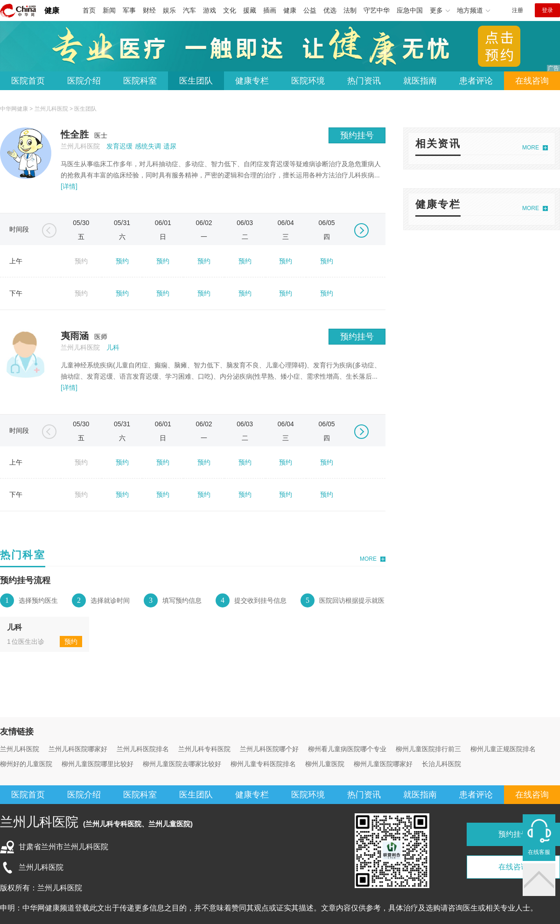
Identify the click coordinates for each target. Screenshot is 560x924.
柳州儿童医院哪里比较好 (98, 764)
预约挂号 (357, 135)
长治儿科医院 (441, 764)
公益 (310, 10)
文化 (230, 10)
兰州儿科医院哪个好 (269, 749)
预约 (122, 261)
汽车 (189, 10)
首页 (89, 10)
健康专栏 (252, 81)
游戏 (210, 10)
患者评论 (476, 81)
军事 (129, 10)
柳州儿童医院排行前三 (428, 749)
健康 (52, 11)
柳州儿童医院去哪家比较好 (182, 764)
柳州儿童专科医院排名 (263, 764)
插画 (270, 10)
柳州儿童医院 (325, 764)
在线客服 (539, 852)
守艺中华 (377, 10)
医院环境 (308, 81)
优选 (330, 10)
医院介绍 (84, 81)
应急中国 (410, 10)
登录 (547, 10)
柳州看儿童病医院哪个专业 (347, 749)
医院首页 (28, 81)
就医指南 (420, 81)
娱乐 (169, 10)
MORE (368, 559)
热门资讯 (364, 81)
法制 (350, 10)
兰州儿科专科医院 (204, 749)
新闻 (109, 10)
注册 (518, 10)
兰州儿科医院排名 (143, 749)
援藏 (250, 10)
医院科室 (140, 81)
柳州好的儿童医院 (26, 764)
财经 (149, 10)
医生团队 (196, 81)
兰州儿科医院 (51, 109)
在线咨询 (532, 81)
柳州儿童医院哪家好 (383, 764)
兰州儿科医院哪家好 (78, 749)
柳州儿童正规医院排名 (503, 749)
